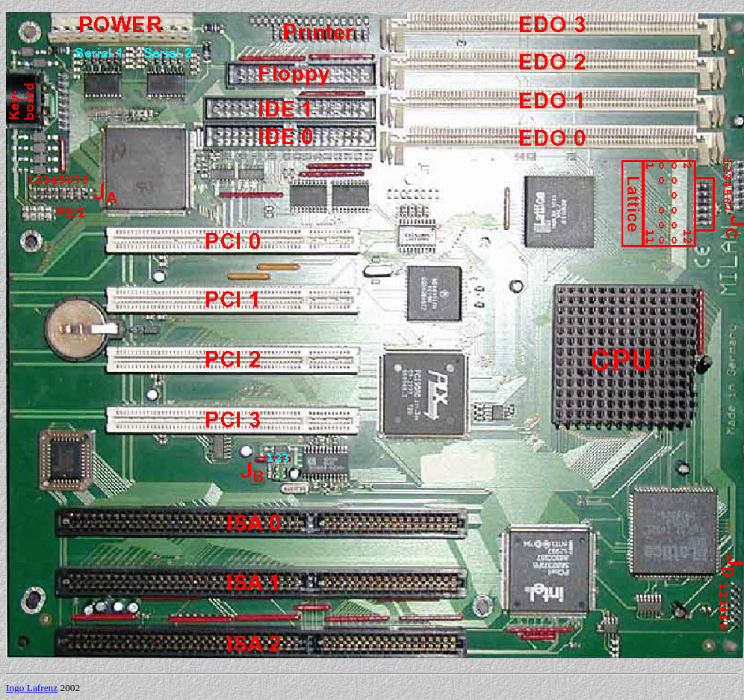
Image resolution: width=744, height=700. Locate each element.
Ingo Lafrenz (32, 688)
